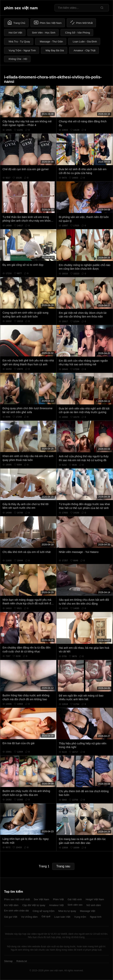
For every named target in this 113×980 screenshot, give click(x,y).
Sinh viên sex (75, 905)
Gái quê (46, 916)
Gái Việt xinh (75, 899)
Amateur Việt (56, 905)
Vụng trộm (80, 917)
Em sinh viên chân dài (16, 911)
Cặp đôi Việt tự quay (34, 905)
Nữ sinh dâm (94, 905)
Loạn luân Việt (62, 917)
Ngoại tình (96, 917)
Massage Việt (88, 911)
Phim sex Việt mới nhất (17, 899)
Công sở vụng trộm (43, 911)
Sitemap (8, 961)
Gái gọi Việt (11, 917)
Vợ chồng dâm (29, 917)
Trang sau (63, 866)
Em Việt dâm (11, 905)
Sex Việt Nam (41, 899)
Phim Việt (58, 899)
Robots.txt (22, 961)
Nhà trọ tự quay (67, 911)
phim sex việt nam (21, 8)
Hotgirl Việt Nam (95, 899)
